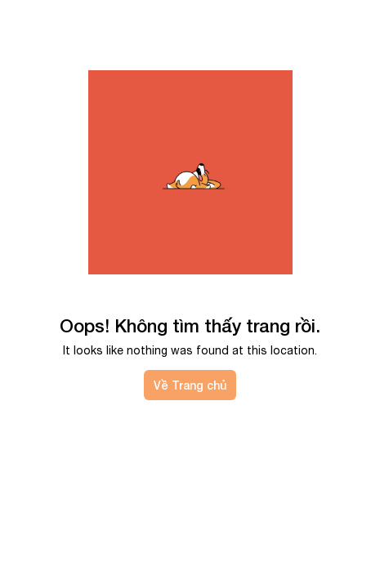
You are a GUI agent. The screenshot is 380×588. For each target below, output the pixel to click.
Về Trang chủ (190, 385)
